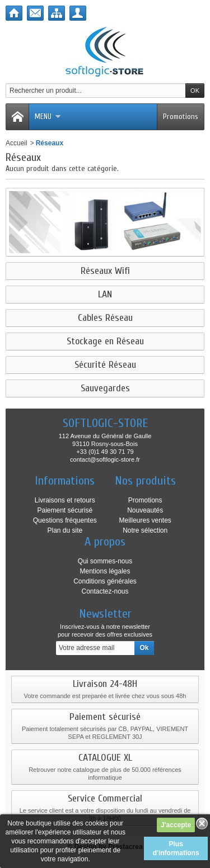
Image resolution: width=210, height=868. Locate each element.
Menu (48, 117)
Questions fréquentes (65, 520)
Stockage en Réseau (105, 341)
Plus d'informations (176, 848)
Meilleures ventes (145, 520)
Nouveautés (145, 510)
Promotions (181, 117)
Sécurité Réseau (105, 365)
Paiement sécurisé (65, 510)
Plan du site (65, 530)
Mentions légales (105, 571)
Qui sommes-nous (105, 561)
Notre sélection (145, 530)
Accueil (17, 143)
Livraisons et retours (65, 500)
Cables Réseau (105, 318)
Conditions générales (105, 581)
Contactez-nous (105, 591)
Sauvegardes (105, 388)
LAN (105, 295)
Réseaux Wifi (105, 271)
